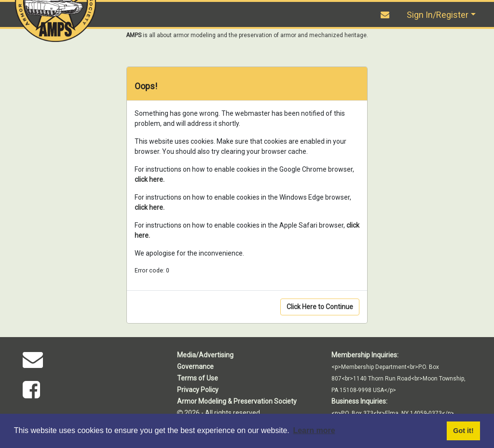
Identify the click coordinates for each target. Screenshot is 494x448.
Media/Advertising (205, 355)
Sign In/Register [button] (438, 15)
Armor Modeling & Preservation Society (237, 401)
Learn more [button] (314, 430)
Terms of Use (198, 378)
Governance (195, 367)
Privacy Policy (198, 390)
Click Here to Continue (320, 307)
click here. (150, 179)
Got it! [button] (463, 431)
